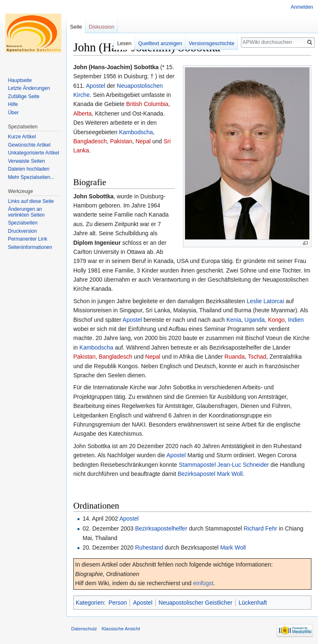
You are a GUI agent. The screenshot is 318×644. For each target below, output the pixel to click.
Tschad (257, 357)
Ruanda (235, 357)
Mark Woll (230, 474)
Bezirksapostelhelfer (161, 528)
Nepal (143, 141)
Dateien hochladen (29, 169)
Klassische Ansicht (121, 629)
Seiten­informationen (30, 247)
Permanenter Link (28, 239)
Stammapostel (197, 465)
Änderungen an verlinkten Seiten (26, 212)
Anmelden (302, 7)
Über (13, 113)
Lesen (124, 43)
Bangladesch (90, 141)
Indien (296, 320)
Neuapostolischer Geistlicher (195, 603)
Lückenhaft (253, 603)
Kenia (234, 320)
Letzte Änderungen (29, 88)
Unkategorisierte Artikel (33, 153)
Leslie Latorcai (265, 301)
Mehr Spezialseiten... (31, 177)
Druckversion (22, 231)
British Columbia (147, 104)
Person (118, 603)
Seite (76, 27)
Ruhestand (149, 548)
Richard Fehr (260, 528)
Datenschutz (84, 629)
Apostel (95, 86)
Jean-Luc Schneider (243, 465)
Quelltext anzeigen (160, 43)
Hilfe (13, 104)
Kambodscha (136, 132)
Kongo (276, 320)
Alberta (82, 113)
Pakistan (121, 141)
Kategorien (90, 603)
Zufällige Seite (24, 96)
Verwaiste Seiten (26, 161)
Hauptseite (20, 80)
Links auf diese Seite (31, 201)
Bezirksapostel (196, 474)
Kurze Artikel (22, 137)
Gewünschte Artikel (29, 145)
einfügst (203, 583)
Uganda (254, 320)
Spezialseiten (23, 223)
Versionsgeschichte (212, 43)
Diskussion (101, 27)
